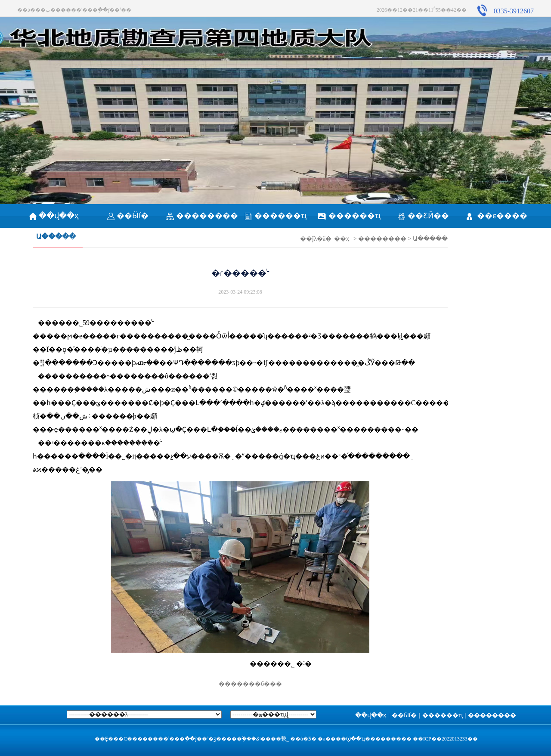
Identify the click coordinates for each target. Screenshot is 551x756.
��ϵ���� (497, 216)
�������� (202, 216)
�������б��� (240, 684)
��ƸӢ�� (423, 216)
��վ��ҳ (54, 216)
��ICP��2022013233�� (445, 739)
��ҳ (342, 239)
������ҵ (275, 216)
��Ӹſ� (128, 216)
